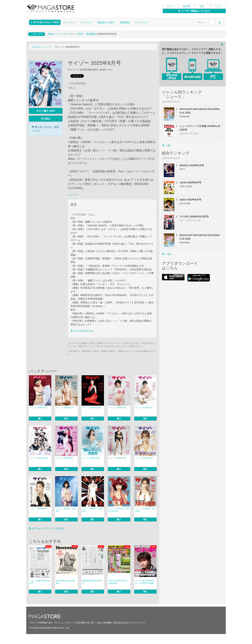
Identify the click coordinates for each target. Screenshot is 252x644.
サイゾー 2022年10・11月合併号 (145, 510)
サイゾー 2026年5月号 (39, 408)
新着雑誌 (125, 22)
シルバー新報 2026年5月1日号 (40, 582)
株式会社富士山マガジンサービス (129, 623)
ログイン (171, 6)
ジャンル (69, 22)
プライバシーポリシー (64, 623)
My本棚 (186, 6)
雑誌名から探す (106, 22)
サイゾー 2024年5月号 (91, 458)
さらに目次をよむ (82, 331)
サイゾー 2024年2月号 (118, 458)
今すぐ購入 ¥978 (46, 111)
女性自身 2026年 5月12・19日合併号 (119, 582)
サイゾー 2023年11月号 (144, 458)
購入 (40, 419)
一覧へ (167, 145)
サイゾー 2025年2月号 (144, 408)
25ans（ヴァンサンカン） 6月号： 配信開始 (72, 34)
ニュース (73, 195)
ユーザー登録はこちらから (194, 11)
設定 (202, 6)
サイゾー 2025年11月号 (92, 408)
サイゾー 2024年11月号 (39, 458)
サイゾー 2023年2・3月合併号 (93, 510)
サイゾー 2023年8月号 (39, 509)
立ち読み (46, 119)
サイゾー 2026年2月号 (65, 408)
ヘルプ (218, 6)
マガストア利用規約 (38, 623)
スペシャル (141, 22)
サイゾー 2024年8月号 (65, 458)
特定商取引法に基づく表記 (89, 623)
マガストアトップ (41, 47)
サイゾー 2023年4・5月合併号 (66, 510)
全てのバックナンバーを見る (46, 528)
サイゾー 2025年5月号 (118, 408)
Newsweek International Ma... (65, 582)
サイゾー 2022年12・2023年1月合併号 (119, 510)
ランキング (86, 22)
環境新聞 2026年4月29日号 (92, 582)
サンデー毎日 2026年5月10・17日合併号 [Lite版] (145, 582)
